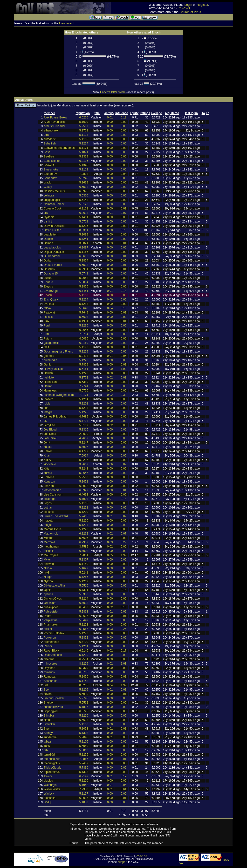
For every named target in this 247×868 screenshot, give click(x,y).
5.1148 (84, 681)
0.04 (124, 174)
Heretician (50, 382)
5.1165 (84, 503)
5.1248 (84, 469)
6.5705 (84, 672)
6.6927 (84, 490)
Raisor (48, 646)
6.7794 (84, 421)
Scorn (47, 690)
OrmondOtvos (53, 599)
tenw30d (49, 755)
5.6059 (84, 746)
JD (45, 421)
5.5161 (84, 369)
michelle (49, 551)
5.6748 (84, 274)
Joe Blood (50, 430)
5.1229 (84, 352)
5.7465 (84, 516)
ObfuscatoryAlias (55, 586)
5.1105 (84, 742)
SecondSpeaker (54, 698)
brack (47, 183)
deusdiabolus (52, 248)
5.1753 (84, 131)
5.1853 (84, 802)
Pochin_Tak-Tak (54, 633)
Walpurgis (50, 785)
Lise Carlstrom (53, 495)
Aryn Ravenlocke (55, 122)
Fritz (46, 334)
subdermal (50, 737)
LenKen (49, 486)
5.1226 (84, 412)
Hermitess (50, 391)
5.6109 (84, 425)
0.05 (124, 334)
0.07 (124, 213)
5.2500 (84, 477)
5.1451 (84, 482)
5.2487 (84, 763)
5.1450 (84, 677)
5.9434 (84, 356)
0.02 (110, 378)
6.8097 (84, 798)
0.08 (110, 230)
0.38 (124, 395)
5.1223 (84, 625)
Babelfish (50, 144)
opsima (48, 594)
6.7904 (84, 499)
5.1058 (84, 729)
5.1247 (84, 443)
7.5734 (84, 334)
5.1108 (84, 724)
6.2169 (84, 343)
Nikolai (48, 568)
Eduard (48, 282)
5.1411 (84, 217)
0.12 (124, 117)
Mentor (48, 538)
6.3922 (84, 486)
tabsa (47, 742)
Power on (50, 638)
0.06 (124, 191)
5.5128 (84, 204)
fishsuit (48, 317)
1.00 (110, 369)
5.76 (124, 230)
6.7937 (84, 542)
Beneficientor (52, 161)
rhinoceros (50, 664)
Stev (47, 729)
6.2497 (84, 248)
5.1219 (84, 581)
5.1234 (84, 525)
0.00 (110, 122)
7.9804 (84, 555)
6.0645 (84, 330)
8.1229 (84, 664)
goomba (49, 356)
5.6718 (84, 222)
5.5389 (84, 382)
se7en (48, 694)
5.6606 (84, 538)
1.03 (124, 664)
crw (46, 213)
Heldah (48, 373)
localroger (50, 499)
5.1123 (84, 135)
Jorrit (47, 443)
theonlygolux (52, 763)
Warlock (49, 794)
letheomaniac (52, 490)
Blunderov (50, 174)
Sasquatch (51, 681)
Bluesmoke (51, 170)
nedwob (49, 564)
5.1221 (84, 508)
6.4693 (84, 495)
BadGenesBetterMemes (59, 148)
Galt (46, 347)
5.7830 (84, 768)
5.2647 (84, 473)
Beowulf (49, 165)
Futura (48, 339)
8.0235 (84, 685)
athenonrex (51, 131)
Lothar (48, 508)
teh (46, 750)
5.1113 (84, 170)
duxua (48, 278)
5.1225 (84, 226)
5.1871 (84, 152)
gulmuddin (50, 360)
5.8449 (84, 620)
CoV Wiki (185, 8)
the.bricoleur (52, 759)
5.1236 (84, 326)
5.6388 (84, 594)
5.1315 (84, 430)
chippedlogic (52, 200)
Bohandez (50, 178)
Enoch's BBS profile (113, 92)
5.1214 (84, 399)
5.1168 (84, 295)
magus (48, 525)
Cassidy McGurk (54, 191)
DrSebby (49, 269)
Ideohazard (66, 23)
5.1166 (84, 139)
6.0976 (84, 191)
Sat (46, 685)
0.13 (124, 308)
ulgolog (48, 781)
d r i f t (48, 222)
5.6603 (84, 317)
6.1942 (84, 785)
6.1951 (84, 321)
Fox (46, 330)
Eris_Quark (51, 300)
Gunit (47, 365)
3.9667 (84, 464)
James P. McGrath (55, 417)
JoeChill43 (50, 438)
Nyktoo (48, 581)
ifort (46, 408)
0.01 (110, 117)
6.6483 (84, 607)
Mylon (48, 560)
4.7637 (84, 438)
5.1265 (84, 577)
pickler (48, 629)
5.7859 (84, 365)
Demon (48, 243)
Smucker (49, 724)
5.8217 (84, 460)
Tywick (48, 776)
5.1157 (84, 794)
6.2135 (84, 161)
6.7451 (84, 291)
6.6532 (84, 187)
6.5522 (84, 265)
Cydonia (49, 217)
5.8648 (84, 308)
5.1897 (84, 707)
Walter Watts (52, 789)
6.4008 (84, 551)
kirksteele (50, 464)
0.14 (124, 291)
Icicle (47, 404)
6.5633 (84, 720)
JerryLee (49, 425)
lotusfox (49, 512)
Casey (48, 187)
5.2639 (84, 183)
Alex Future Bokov (55, 117)
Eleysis (48, 287)
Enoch (48, 295)
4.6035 (84, 339)
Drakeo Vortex (53, 265)
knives (48, 473)
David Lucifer (52, 230)
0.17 (124, 651)
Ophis (47, 590)
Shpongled (51, 711)
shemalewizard (53, 707)
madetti (48, 521)
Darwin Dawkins (54, 226)
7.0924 (84, 456)
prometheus (51, 642)
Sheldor (49, 703)
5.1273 (84, 633)
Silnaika (49, 716)
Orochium (50, 603)
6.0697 (84, 616)
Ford (47, 326)
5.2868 (84, 612)
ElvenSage (51, 291)
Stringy (48, 733)
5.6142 (84, 200)
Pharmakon (51, 625)
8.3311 (84, 230)
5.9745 (84, 698)
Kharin (48, 456)
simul (47, 720)
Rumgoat (50, 677)
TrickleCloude (52, 768)
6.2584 (84, 659)
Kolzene (49, 477)
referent (49, 659)
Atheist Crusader (54, 126)
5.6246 (84, 178)
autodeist (50, 139)
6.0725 (84, 711)
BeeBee (49, 157)
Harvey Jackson (54, 369)
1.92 (124, 369)
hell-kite (49, 378)
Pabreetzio (51, 612)
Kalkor (48, 451)
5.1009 (84, 122)
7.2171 (84, 395)
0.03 (110, 243)
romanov (49, 672)
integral (48, 412)
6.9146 (84, 651)
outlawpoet (51, 607)
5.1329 (84, 157)
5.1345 (84, 165)
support (123, 862)
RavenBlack (51, 651)
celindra (49, 196)
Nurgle (48, 577)
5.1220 (84, 360)
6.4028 (84, 603)
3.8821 (84, 243)
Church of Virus (190, 12)
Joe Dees (50, 434)
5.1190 (84, 347)
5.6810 (84, 750)
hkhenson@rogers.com (59, 395)
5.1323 (84, 772)
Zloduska (50, 798)
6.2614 (84, 213)
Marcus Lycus (53, 529)
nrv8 (46, 573)
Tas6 (47, 746)
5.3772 (84, 378)
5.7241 (84, 239)
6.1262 (84, 534)
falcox (47, 308)
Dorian (48, 261)
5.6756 (84, 391)
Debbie (48, 239)
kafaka (48, 447)
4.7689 (84, 417)
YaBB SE (142, 856)
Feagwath (50, 313)
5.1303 (84, 733)
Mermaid (49, 542)
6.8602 (84, 256)
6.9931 (84, 269)
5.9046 (84, 737)
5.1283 (84, 304)
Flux (46, 321)
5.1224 (84, 144)
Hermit (48, 386)
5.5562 (84, 703)
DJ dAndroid (52, 256)
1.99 (124, 555)
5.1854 (84, 261)
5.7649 (84, 313)
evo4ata (49, 304)
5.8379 (84, 668)
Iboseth (48, 399)
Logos (48, 503)
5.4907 (84, 447)
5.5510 (84, 586)
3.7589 (84, 547)
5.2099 (84, 235)
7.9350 (84, 789)
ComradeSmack (54, 204)
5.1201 (84, 404)
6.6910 (84, 694)
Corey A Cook (52, 209)
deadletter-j (51, 235)
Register (202, 5)
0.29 (124, 542)
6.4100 (84, 642)
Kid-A (47, 460)
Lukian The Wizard (56, 516)
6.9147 (84, 776)
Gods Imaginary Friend (58, 352)
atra (46, 135)
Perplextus (51, 620)
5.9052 (84, 278)
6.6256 (84, 117)
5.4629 (84, 568)
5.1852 (84, 638)
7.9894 (84, 174)
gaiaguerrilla (51, 343)
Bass (47, 152)
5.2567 (84, 126)
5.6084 (84, 282)
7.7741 (84, 386)
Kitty (46, 469)
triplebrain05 (52, 772)
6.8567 (84, 629)
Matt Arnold (51, 534)
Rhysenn (49, 668)
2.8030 (84, 434)
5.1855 (84, 287)
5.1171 (84, 148)
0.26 (124, 629)
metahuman (51, 547)
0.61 (124, 789)
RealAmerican (53, 655)
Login (188, 5)
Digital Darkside (54, 252)
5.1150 (84, 564)
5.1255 (84, 755)
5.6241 (84, 573)
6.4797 (84, 451)
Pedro (48, 616)
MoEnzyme (51, 555)
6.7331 (84, 590)
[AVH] (47, 802)
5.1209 (84, 512)
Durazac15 (51, 274)
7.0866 (84, 759)
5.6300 (84, 196)
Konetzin (49, 482)
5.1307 (84, 560)
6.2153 (84, 209)
